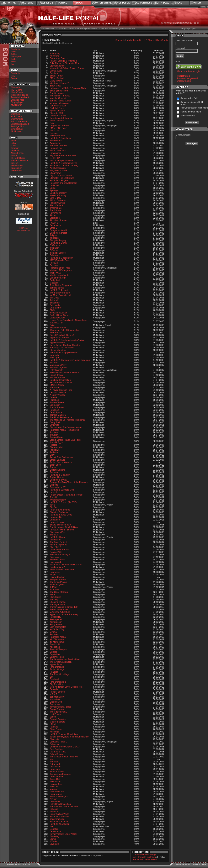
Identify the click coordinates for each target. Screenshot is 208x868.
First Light (55, 358)
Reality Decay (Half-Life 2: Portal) (66, 495)
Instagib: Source (58, 253)
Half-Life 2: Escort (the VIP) (63, 502)
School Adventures (59, 609)
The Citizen (55, 210)
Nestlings (54, 732)
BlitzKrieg (54, 836)
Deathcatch (55, 831)
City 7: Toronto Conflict (61, 175)
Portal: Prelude (57, 121)
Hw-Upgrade (56, 562)
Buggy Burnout (57, 709)
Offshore (54, 250)
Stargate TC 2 (57, 113)
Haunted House (57, 522)
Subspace (55, 744)
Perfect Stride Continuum (62, 570)
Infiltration (54, 248)
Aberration (55, 647)
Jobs (13, 143)
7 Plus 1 (54, 799)
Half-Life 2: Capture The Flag (64, 165)
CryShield (54, 844)
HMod (53, 724)
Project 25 (55, 450)
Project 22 (55, 575)
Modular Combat (58, 98)
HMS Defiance (57, 667)
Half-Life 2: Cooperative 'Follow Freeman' (70, 360)
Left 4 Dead (162, 3)
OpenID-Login (184, 81)
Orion (52, 123)
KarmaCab (55, 779)
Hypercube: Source (59, 338)
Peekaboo (55, 704)
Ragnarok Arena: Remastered (64, 430)
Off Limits (54, 425)
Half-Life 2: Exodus (59, 821)
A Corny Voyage (58, 395)
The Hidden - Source (60, 96)
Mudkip (53, 789)
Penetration (55, 540)
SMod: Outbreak (58, 200)
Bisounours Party (58, 532)
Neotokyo (54, 56)
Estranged (55, 764)
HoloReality (55, 617)
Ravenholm (55, 213)
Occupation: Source (59, 550)
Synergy (54, 190)
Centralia (54, 689)
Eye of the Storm (58, 278)
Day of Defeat (122, 3)
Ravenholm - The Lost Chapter (65, 345)
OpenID (15, 150)
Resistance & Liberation (61, 118)
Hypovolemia (56, 664)
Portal (62, 3)
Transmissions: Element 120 (64, 607)
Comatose (55, 520)
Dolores (54, 652)
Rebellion (54, 410)
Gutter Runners (57, 470)
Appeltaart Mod (57, 343)
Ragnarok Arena (58, 637)
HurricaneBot (56, 517)
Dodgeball (55, 280)
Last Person (56, 714)
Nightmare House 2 (59, 83)
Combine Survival (58, 480)
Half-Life (27, 3)
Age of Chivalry (57, 111)
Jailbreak (54, 238)
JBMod (53, 587)
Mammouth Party (58, 365)
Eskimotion (55, 782)
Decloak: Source (58, 392)
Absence (54, 811)
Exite (52, 325)
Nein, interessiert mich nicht (194, 108)
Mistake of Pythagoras (61, 270)
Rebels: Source (57, 692)
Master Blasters (57, 722)
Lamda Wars (56, 71)
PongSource (56, 794)
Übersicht (16, 87)
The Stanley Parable (60, 293)
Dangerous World (58, 230)
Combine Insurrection (60, 380)
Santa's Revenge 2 (59, 796)
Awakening (55, 143)
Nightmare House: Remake (63, 155)
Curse (53, 188)
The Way (54, 762)
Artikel (14, 54)
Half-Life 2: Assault (59, 290)
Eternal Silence (57, 66)
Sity (52, 677)
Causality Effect (57, 318)
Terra (52, 505)
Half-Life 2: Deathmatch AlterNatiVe (67, 340)
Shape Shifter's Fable (60, 525)
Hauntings (55, 769)
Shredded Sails (57, 560)
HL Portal (9, 3)
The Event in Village (60, 674)
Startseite (16, 49)
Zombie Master (57, 93)
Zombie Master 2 (58, 415)
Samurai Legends (58, 367)
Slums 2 (54, 535)
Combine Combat (58, 233)
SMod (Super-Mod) (59, 91)
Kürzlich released (20, 95)
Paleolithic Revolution (60, 804)
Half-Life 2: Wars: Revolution (64, 734)
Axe (52, 826)
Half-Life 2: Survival (59, 816)
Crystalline (55, 654)
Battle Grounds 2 (58, 150)
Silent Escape (56, 729)
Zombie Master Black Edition (64, 527)
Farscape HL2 (57, 619)
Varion (53, 717)
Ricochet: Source (58, 220)
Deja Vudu (55, 305)
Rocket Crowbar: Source (62, 530)
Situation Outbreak (59, 512)
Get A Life (54, 131)
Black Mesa (55, 86)
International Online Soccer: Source (67, 68)
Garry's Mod (56, 81)
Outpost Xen (56, 784)
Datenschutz (17, 170)
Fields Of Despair (58, 649)
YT (190, 29)
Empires (54, 73)
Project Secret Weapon (61, 462)
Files (13, 62)
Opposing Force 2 (58, 742)
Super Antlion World (59, 814)
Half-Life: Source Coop (61, 515)
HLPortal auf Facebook (24, 229)
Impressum (17, 168)
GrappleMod (56, 702)
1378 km (54, 841)
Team (14, 141)
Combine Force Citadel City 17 (65, 747)
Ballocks (54, 809)
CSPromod (55, 245)
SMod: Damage (57, 460)
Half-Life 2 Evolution (60, 824)
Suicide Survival (58, 377)
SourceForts (56, 141)
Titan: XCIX (55, 273)
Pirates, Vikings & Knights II (63, 61)
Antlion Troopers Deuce (61, 160)
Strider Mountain (58, 350)
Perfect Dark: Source (60, 315)
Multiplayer (16, 105)
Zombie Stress (57, 288)
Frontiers (54, 432)
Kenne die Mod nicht (191, 112)
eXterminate (56, 208)
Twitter (14, 155)
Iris (51, 759)
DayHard (54, 265)
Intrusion (54, 435)
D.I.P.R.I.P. (55, 158)
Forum (197, 3)
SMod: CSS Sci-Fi (59, 128)
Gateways (55, 572)
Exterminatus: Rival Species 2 (64, 372)
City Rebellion (57, 684)
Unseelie (54, 492)
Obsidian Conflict (58, 116)
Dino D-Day (55, 198)
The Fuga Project (58, 542)
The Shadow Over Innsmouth (64, 806)
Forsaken (54, 400)
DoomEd (54, 397)
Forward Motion (57, 577)
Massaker (54, 283)
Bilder (14, 59)
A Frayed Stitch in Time (61, 390)
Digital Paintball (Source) (62, 335)
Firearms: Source (58, 145)
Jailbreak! (54, 300)
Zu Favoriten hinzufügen (145, 854)
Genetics (54, 829)
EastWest (54, 634)
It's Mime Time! (57, 642)
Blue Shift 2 (55, 547)
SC (195, 29)
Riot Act (54, 215)
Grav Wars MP (57, 792)
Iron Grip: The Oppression (62, 348)
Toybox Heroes (57, 477)
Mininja (53, 632)
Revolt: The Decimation (61, 457)
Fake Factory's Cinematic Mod (65, 63)
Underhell (54, 185)
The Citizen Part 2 (58, 712)
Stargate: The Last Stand (62, 178)
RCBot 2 (54, 223)
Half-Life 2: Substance (61, 138)
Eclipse (53, 235)
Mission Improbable (59, 275)
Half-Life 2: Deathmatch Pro (63, 163)
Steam (178, 3)
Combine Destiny (58, 193)
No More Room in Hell (61, 295)
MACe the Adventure (60, 612)
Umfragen (16, 57)
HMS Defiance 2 (58, 682)
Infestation (55, 699)
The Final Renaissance (61, 417)
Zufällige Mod (18, 100)
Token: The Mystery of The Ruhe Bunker (70, 737)
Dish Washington (58, 627)
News (14, 52)
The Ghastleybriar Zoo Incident (65, 659)
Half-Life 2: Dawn (58, 243)
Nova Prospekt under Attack (63, 834)
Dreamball (55, 801)
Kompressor (56, 622)
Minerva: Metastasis (60, 103)
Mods (80, 3)
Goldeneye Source (59, 58)
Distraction (55, 405)
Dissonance (55, 557)
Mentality (54, 599)
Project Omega (57, 669)
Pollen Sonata (57, 754)
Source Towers (57, 402)
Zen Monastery (57, 697)
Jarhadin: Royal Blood (60, 707)
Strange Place (57, 772)
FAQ (13, 64)
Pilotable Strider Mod (60, 268)
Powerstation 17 (58, 487)
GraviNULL (55, 644)
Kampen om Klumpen (60, 774)
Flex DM (54, 787)
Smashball (55, 303)
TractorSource (57, 407)
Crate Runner (56, 777)
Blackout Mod (56, 447)
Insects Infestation (59, 313)
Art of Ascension (58, 168)
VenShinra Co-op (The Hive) (64, 353)
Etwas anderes (188, 116)
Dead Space (56, 412)
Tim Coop (54, 298)
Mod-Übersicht (134, 40)
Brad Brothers (57, 749)
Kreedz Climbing (58, 195)
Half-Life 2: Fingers (59, 180)
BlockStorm (55, 597)
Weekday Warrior (58, 328)
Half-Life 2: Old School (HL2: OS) (66, 565)
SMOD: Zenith (57, 385)
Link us (15, 163)
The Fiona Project (58, 582)
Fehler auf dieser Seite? (145, 859)
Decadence (55, 225)
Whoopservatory (58, 500)
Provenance (56, 153)
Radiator (54, 452)
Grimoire (54, 485)
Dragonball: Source (59, 126)
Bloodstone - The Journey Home (66, 427)
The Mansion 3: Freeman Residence (68, 420)
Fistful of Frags (57, 108)
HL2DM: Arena (57, 639)
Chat (13, 145)
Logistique (55, 218)
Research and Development (63, 183)
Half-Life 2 (46, 3)
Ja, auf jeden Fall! (189, 98)
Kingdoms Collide (58, 170)
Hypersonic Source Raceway (64, 614)
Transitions (55, 497)
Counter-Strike (102, 3)
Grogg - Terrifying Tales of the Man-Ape (69, 482)
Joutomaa (55, 589)
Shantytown (55, 173)
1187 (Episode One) (60, 260)
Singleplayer (17, 102)
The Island (55, 387)
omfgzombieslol (57, 819)
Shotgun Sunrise (58, 579)
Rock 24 (54, 263)
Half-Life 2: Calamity (60, 475)
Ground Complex (58, 719)
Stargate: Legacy (58, 240)
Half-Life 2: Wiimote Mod (62, 490)
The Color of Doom (59, 592)
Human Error (56, 148)
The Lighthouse (57, 604)
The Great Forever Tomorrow (64, 757)
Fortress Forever (58, 106)
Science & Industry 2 (60, 555)
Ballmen (54, 255)
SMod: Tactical (57, 78)
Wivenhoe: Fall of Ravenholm (64, 330)
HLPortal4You (18, 158)
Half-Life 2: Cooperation (61, 258)
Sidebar (15, 148)
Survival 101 (56, 552)
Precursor (54, 472)
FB (182, 29)
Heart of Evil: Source (60, 510)
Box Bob (54, 362)
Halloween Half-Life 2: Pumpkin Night (68, 88)
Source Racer (56, 437)
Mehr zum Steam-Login (189, 71)
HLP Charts (17, 90)
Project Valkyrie (57, 203)
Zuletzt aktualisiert (20, 97)
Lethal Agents (56, 370)
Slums (53, 839)
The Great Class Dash (61, 662)
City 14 (53, 507)
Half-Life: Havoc (58, 537)
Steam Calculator (20, 160)
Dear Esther (56, 308)
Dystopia (54, 133)
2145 (52, 310)
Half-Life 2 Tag (57, 629)
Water (53, 594)
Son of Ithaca (56, 375)
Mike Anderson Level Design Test (66, 687)
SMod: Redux (56, 76)
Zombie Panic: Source (61, 101)
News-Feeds (17, 153)
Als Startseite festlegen (145, 857)
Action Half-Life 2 (58, 136)
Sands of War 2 (57, 567)
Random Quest (57, 584)
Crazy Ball (55, 422)
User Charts (17, 92)
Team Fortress (143, 3)
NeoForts (54, 355)
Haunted (54, 727)
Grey (52, 455)
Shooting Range (58, 602)
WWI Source (56, 333)
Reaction (54, 672)
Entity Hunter (56, 624)
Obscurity (54, 739)
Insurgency (55, 53)
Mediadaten (17, 165)
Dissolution (55, 767)
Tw (186, 29)
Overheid (54, 679)
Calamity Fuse (57, 657)
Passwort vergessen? (188, 78)
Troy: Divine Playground (61, 285)
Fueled (53, 467)
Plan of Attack (56, 205)
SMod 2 (54, 228)
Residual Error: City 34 (61, 382)
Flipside (54, 445)
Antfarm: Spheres (58, 545)
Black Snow (55, 465)
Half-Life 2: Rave (58, 752)
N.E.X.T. (54, 694)
